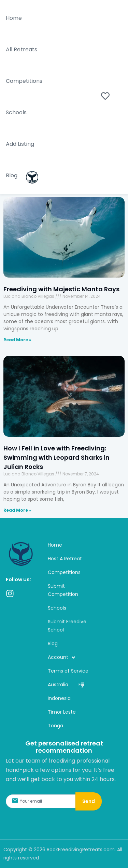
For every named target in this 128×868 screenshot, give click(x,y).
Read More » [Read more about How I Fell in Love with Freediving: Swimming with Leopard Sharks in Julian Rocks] (17, 510)
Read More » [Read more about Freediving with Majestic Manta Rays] (17, 340)
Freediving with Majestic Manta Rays (62, 289)
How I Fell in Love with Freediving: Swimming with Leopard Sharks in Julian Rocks (56, 457)
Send (89, 801)
